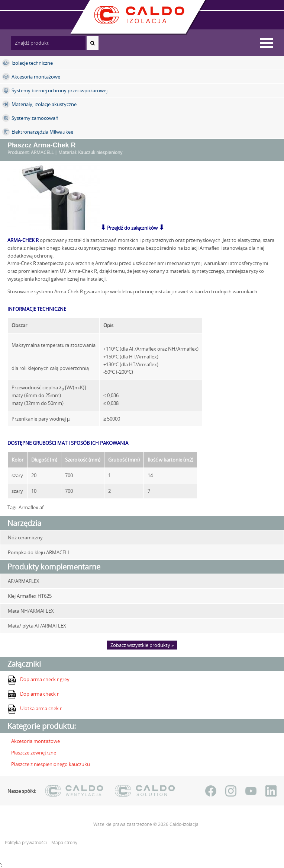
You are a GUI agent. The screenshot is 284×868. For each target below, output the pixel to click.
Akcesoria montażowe (35, 741)
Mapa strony (64, 843)
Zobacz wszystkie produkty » (142, 645)
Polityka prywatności (26, 843)
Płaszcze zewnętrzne (34, 753)
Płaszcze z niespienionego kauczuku (51, 764)
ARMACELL (42, 152)
